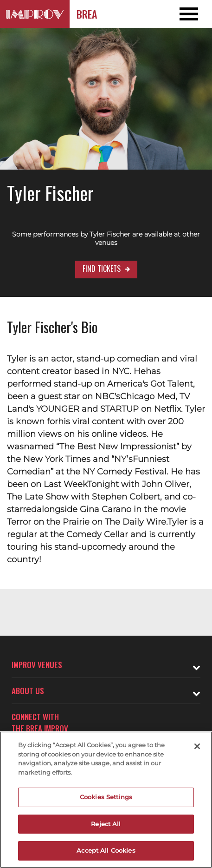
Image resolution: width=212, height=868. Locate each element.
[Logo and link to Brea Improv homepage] (35, 14)
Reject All (106, 824)
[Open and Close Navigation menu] (191, 14)
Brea (87, 14)
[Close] (197, 746)
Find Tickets (102, 269)
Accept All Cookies (106, 850)
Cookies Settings (106, 797)
